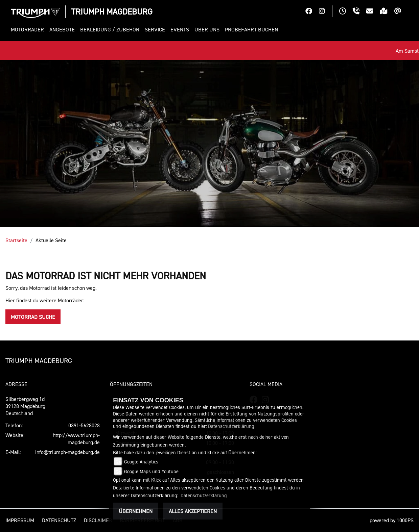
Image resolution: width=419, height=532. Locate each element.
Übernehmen (136, 511)
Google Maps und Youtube (151, 471)
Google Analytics (141, 462)
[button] (29, 30)
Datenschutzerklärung (231, 426)
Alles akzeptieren (193, 511)
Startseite (16, 240)
